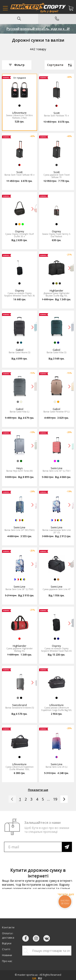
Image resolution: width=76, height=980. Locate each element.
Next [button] (33, 209)
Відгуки (7, 943)
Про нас (7, 961)
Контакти (8, 927)
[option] (20, 90)
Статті (6, 949)
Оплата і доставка (8, 935)
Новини (7, 955)
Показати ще (38, 790)
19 (55, 799)
